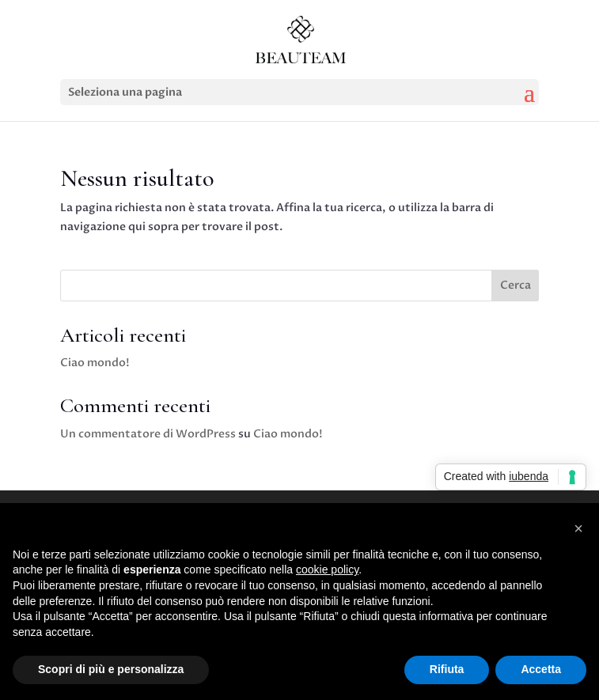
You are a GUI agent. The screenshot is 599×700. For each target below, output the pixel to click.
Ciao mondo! (95, 363)
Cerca (516, 285)
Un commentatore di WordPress (148, 434)
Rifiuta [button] (447, 669)
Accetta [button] (541, 669)
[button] (578, 528)
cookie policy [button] (327, 569)
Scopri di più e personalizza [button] (111, 669)
